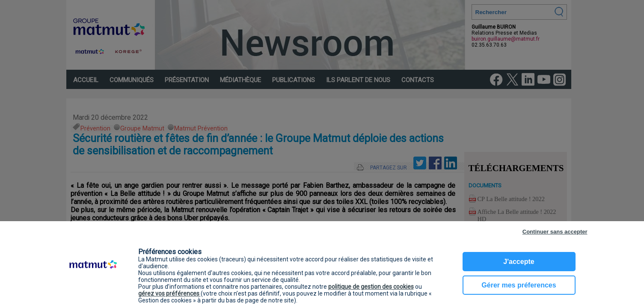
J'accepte (519, 262)
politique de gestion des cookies (371, 287)
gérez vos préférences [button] (169, 293)
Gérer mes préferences (519, 285)
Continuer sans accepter (555, 232)
